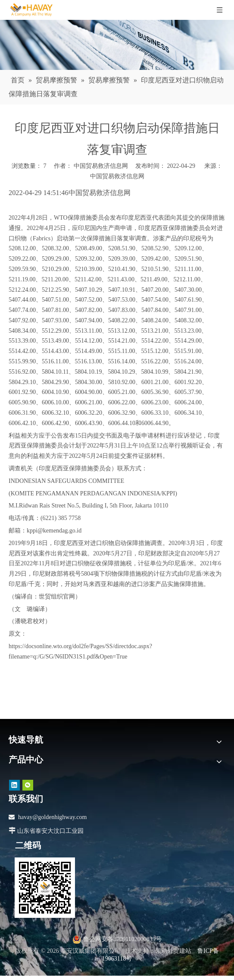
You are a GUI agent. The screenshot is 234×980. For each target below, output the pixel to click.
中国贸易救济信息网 (117, 176)
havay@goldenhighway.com (52, 817)
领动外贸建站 (173, 951)
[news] (117, 45)
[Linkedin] (14, 785)
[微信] (28, 785)
